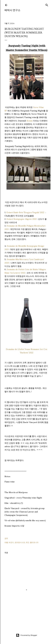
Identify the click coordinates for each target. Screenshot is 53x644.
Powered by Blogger (27, 635)
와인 (27, 542)
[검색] (47, 4)
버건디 (11, 542)
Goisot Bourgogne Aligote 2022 (22, 219)
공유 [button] (6, 538)
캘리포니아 (34, 542)
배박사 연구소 (12, 10)
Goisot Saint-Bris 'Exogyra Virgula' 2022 (25, 212)
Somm (30, 121)
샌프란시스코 (20, 542)
